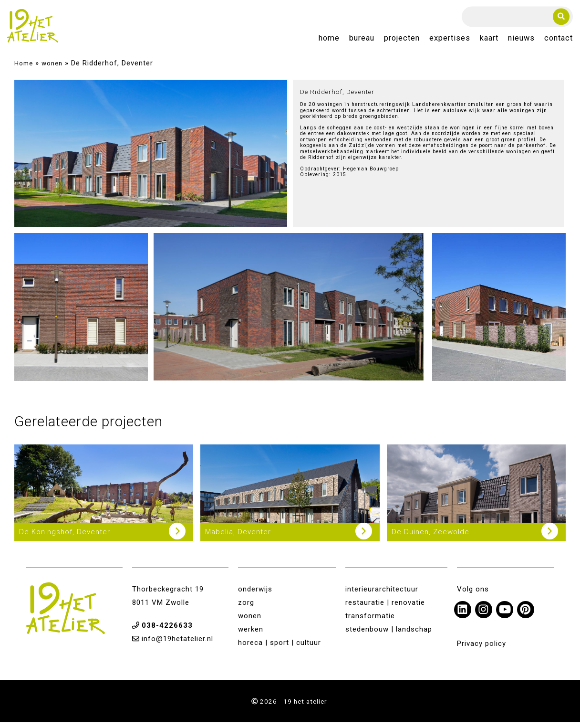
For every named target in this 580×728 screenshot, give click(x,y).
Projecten (402, 41)
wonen (52, 69)
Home (329, 41)
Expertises (450, 41)
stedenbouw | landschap (389, 635)
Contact (559, 41)
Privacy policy (482, 649)
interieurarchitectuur (382, 595)
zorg (246, 608)
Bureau (362, 41)
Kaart (489, 41)
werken (251, 635)
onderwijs (255, 595)
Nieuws (521, 41)
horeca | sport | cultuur (280, 648)
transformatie (370, 622)
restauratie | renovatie (385, 608)
